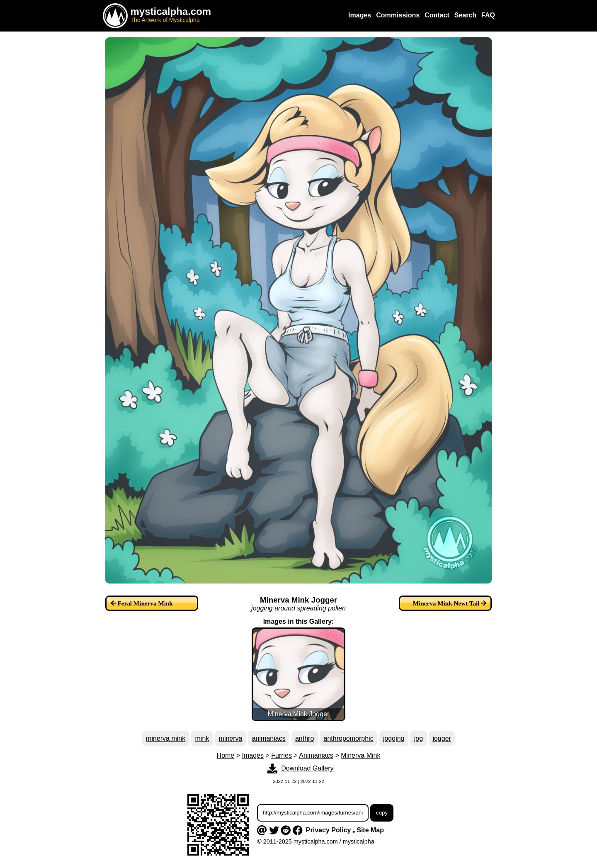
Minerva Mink (360, 755)
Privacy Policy (329, 830)
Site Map (370, 830)
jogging (394, 738)
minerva (231, 738)
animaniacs (269, 738)
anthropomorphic (349, 738)
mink (202, 738)
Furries (282, 755)
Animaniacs (316, 755)
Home (226, 755)
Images (253, 755)
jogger (442, 738)
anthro (305, 738)
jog (419, 738)
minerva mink (166, 738)
